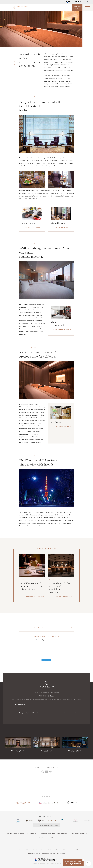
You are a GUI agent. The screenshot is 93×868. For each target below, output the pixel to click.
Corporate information (47, 834)
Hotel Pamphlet (20, 704)
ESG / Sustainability (47, 838)
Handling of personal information (74, 850)
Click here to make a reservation (47, 628)
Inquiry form (63, 713)
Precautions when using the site (49, 853)
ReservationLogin (77, 7)
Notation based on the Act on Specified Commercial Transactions (25, 850)
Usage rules (33, 834)
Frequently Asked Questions (30, 713)
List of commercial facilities (46, 825)
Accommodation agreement (16, 834)
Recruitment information (79, 834)
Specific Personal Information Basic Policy (57, 850)
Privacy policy (43, 850)
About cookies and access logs (34, 853)
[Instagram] (12, 782)
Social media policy (61, 853)
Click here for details (33, 227)
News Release (63, 834)
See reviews (46, 660)
